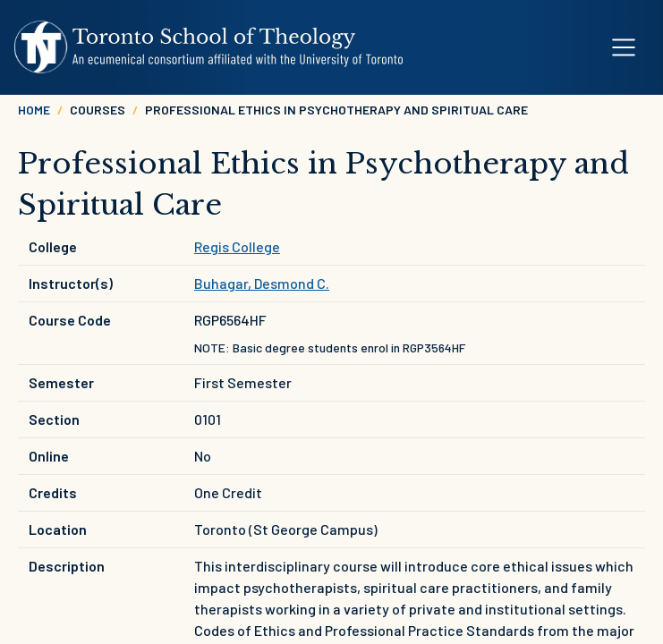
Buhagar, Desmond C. (262, 283)
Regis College (237, 246)
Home (34, 110)
